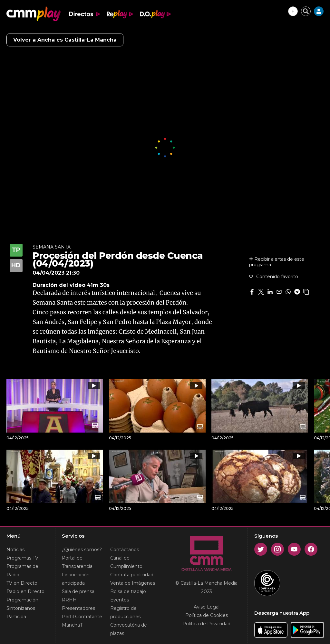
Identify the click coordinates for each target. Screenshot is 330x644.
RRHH (69, 600)
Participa (16, 617)
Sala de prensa (78, 591)
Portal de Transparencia (77, 562)
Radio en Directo (25, 591)
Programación (22, 600)
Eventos (120, 600)
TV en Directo (22, 583)
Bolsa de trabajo (128, 591)
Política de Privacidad (206, 624)
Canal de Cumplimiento (126, 562)
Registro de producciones (125, 612)
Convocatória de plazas (129, 629)
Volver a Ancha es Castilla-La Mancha (65, 40)
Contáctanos (125, 550)
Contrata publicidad (132, 575)
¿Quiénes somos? (82, 550)
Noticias (15, 550)
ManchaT (72, 625)
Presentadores (78, 608)
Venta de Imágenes (133, 583)
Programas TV (22, 558)
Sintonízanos (21, 608)
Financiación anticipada (76, 579)
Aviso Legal (207, 607)
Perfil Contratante (82, 617)
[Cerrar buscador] (306, 11)
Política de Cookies (207, 615)
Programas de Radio (22, 571)
